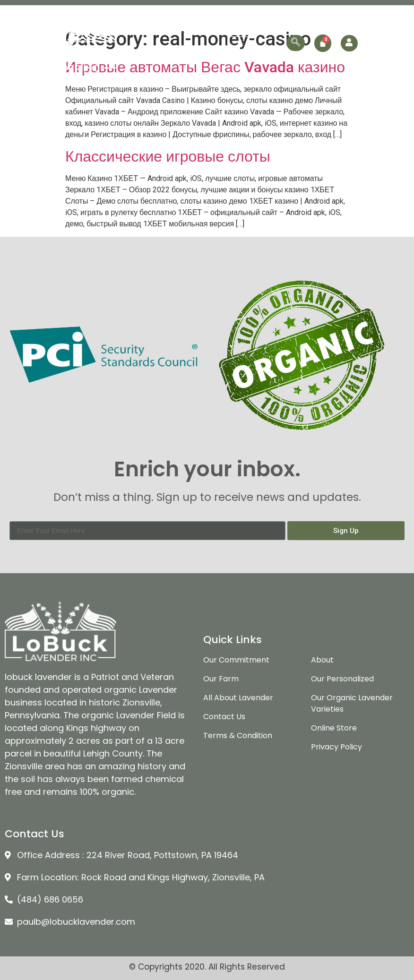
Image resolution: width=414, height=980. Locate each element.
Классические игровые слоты (168, 156)
